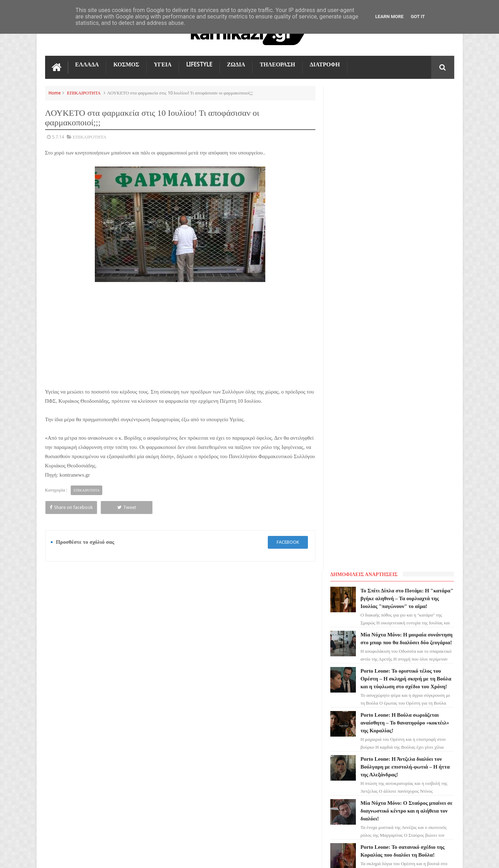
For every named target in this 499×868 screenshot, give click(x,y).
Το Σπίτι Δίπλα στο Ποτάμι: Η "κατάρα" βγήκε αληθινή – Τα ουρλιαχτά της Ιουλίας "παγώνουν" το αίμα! (262, 638)
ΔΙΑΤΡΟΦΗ (325, 64)
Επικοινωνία (435, 593)
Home (55, 93)
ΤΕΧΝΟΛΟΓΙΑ (64, 734)
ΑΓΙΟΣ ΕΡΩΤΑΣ (65, 670)
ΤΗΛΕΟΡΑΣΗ (277, 64)
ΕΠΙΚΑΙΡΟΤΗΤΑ (84, 93)
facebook (288, 542)
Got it (418, 17)
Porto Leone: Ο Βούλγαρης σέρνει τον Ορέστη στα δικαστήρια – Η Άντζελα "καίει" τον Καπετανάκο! (405, 466)
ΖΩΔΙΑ (236, 64)
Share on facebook (70, 507)
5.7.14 (58, 137)
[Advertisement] (180, 335)
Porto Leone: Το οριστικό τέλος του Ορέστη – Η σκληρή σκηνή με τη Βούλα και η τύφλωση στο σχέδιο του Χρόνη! (407, 202)
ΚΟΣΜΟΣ (126, 64)
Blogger (394, 857)
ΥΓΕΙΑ (163, 64)
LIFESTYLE (199, 64)
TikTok (57, 709)
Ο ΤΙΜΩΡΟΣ (62, 696)
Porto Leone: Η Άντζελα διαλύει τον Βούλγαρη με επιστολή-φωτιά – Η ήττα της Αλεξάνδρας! (406, 290)
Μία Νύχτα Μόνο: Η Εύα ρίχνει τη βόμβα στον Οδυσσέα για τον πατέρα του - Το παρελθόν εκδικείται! (403, 510)
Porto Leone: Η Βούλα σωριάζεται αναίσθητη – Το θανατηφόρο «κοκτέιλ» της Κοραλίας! (406, 246)
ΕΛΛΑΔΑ (87, 64)
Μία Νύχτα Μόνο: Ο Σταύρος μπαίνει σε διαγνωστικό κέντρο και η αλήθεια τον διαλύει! (408, 334)
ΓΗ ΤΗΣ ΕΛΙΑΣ (64, 657)
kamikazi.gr (102, 857)
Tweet (125, 507)
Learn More (390, 17)
